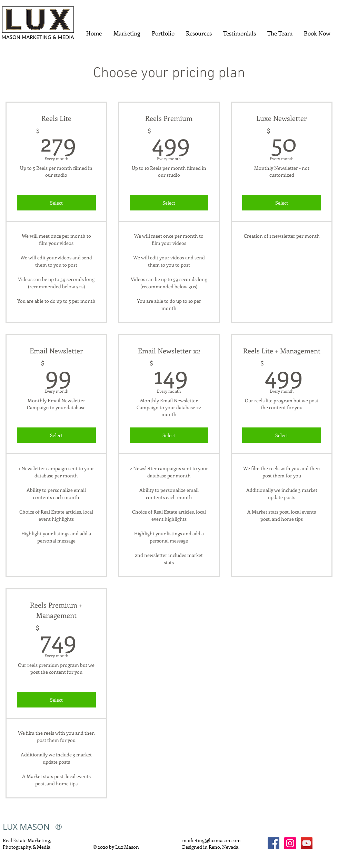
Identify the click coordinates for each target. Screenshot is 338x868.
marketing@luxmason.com (211, 840)
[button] (127, 33)
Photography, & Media (27, 847)
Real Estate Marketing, (27, 840)
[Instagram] (290, 843)
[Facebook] (274, 843)
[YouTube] (307, 843)
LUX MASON (26, 827)
